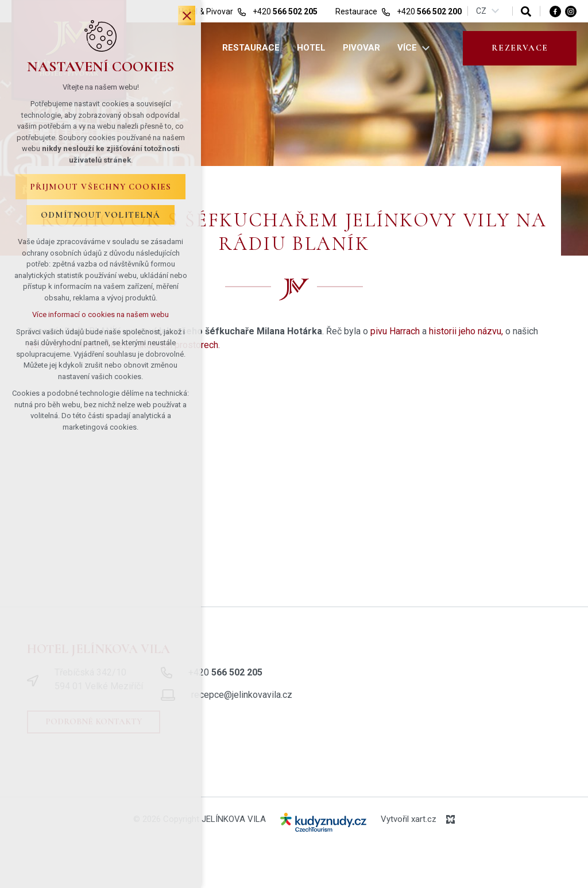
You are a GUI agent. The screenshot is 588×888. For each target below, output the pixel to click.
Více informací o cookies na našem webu (100, 314)
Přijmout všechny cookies (101, 187)
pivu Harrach (395, 331)
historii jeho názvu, (466, 331)
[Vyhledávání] (526, 11)
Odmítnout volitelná (100, 215)
